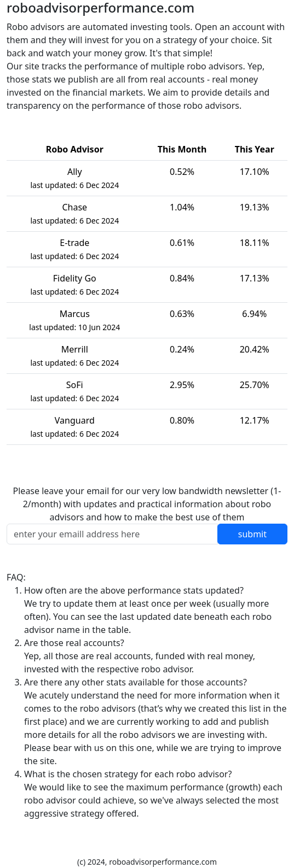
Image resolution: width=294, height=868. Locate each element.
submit (252, 534)
